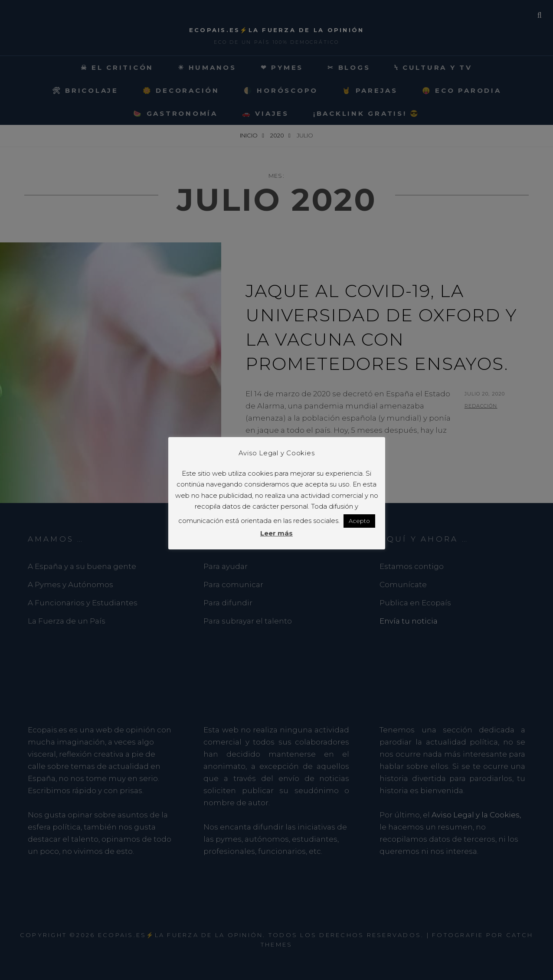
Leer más (276, 533)
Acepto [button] (359, 521)
